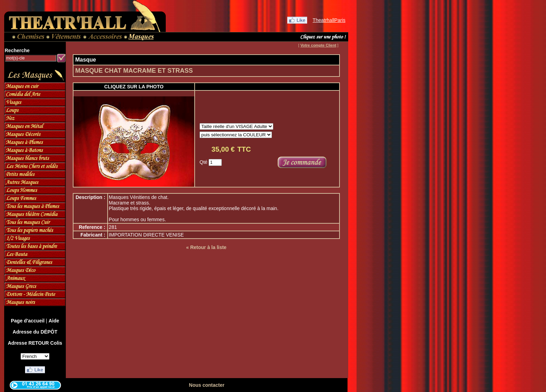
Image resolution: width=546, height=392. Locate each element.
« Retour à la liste (206, 247)
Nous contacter (207, 385)
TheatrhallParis (329, 20)
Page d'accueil (28, 321)
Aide (54, 321)
